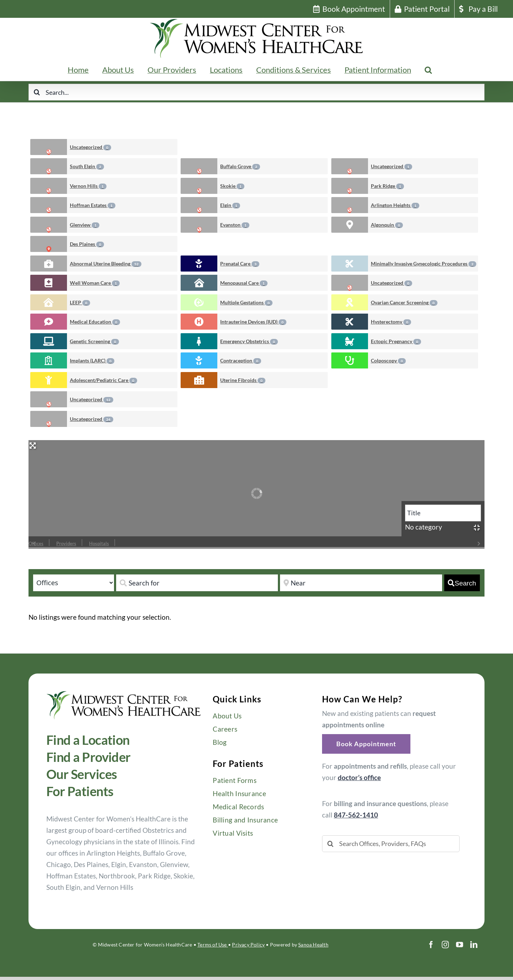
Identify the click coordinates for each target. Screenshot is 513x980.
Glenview (85, 225)
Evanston (235, 225)
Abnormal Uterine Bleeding (106, 264)
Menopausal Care (244, 283)
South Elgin (87, 166)
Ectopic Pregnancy (396, 341)
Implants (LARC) (92, 361)
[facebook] (431, 945)
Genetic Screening (94, 341)
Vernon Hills (88, 186)
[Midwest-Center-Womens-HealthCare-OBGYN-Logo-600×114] (124, 694)
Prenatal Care (240, 264)
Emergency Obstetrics (249, 341)
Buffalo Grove (240, 166)
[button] (428, 70)
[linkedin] (474, 945)
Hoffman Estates (93, 205)
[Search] (37, 92)
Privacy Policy (248, 945)
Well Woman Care (95, 283)
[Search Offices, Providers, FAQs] (391, 844)
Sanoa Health (313, 945)
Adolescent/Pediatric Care (103, 380)
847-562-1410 (356, 815)
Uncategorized (90, 147)
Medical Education (95, 322)
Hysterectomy (391, 322)
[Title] (443, 513)
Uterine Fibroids (243, 380)
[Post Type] (74, 583)
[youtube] (460, 945)
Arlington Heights (395, 205)
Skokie (232, 186)
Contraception (241, 361)
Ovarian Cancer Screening (404, 303)
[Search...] (256, 92)
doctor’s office (359, 777)
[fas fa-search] (462, 583)
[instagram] (445, 945)
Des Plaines (87, 244)
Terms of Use (213, 945)
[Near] (361, 583)
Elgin (230, 205)
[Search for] (197, 583)
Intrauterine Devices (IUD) (253, 322)
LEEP (80, 303)
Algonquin (387, 225)
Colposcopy (388, 361)
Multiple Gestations (246, 303)
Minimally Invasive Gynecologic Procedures (424, 264)
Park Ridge (387, 186)
